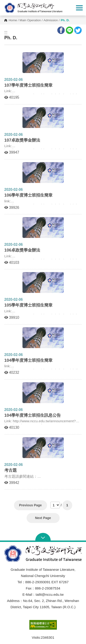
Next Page (43, 518)
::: (6, 32)
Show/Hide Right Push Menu (79, 8)
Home (13, 20)
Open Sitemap (43, 537)
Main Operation (30, 20)
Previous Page (30, 505)
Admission (51, 20)
